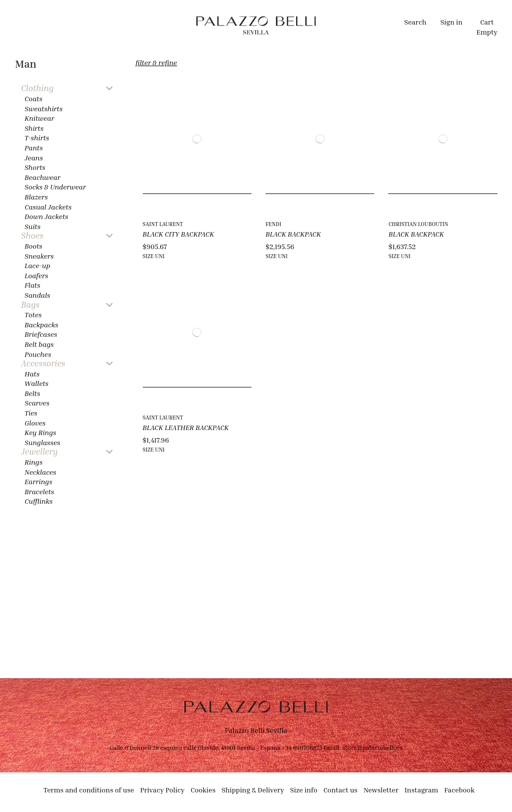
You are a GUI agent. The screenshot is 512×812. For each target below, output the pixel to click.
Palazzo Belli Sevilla (256, 730)
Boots (33, 246)
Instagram (422, 790)
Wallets (37, 383)
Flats (32, 285)
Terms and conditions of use (89, 790)
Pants (34, 148)
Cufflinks (39, 501)
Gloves (35, 423)
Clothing (37, 88)
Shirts (34, 128)
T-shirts (37, 138)
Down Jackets (46, 216)
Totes (33, 315)
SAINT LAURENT (163, 224)
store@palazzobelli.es (372, 748)
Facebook (460, 790)
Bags (30, 305)
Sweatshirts (44, 109)
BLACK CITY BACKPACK (179, 234)
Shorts (35, 167)
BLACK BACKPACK (293, 234)
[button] (164, 25)
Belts (32, 393)
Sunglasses (42, 442)
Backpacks (41, 325)
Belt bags (39, 344)
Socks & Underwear (55, 187)
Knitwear (39, 118)
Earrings (38, 481)
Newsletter (381, 790)
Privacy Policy (163, 790)
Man (26, 64)
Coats (34, 98)
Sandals (37, 295)
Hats (32, 374)
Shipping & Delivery (253, 790)
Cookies (203, 790)
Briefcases (41, 334)
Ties (31, 413)
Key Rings (40, 432)
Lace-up (37, 265)
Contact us (340, 790)
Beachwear (42, 177)
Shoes (32, 236)
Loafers (36, 275)
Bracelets (39, 491)
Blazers (36, 197)
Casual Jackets (48, 207)
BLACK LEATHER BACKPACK (186, 427)
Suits (33, 226)
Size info (304, 790)
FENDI (273, 224)
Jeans (34, 158)
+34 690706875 (302, 748)
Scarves (37, 403)
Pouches (38, 354)
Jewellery (39, 452)
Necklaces (40, 472)
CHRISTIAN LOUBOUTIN (418, 224)
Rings (34, 462)
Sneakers (39, 256)
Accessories (43, 364)
